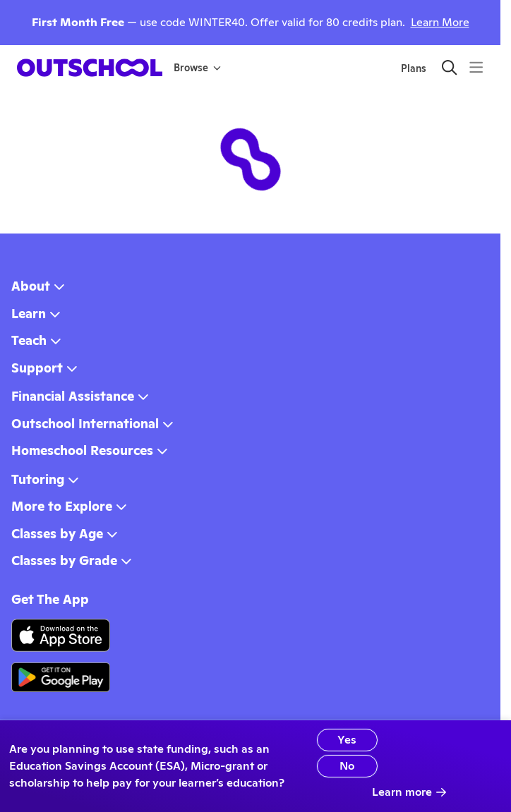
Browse (197, 68)
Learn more (409, 792)
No (347, 766)
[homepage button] (90, 68)
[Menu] (476, 67)
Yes (347, 740)
